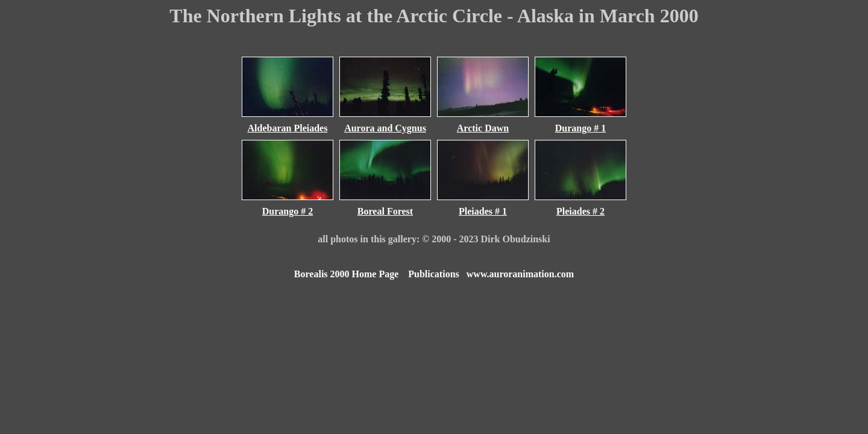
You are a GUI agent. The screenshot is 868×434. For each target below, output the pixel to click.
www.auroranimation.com (520, 274)
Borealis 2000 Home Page (346, 274)
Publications (433, 274)
